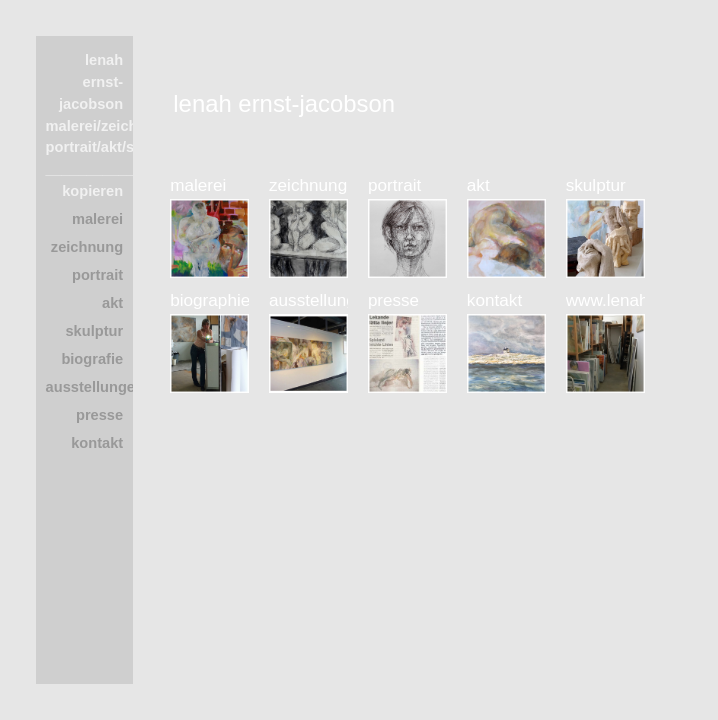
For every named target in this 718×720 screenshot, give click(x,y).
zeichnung (87, 247)
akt (112, 303)
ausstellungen (95, 387)
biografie (92, 359)
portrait (97, 275)
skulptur (94, 331)
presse (99, 415)
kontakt (97, 443)
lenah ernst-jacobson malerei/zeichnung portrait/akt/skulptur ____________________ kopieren (127, 126)
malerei (97, 219)
